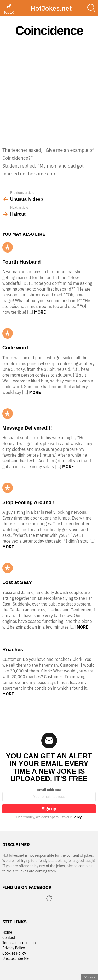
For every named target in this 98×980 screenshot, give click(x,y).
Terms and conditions (20, 943)
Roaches (13, 649)
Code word (15, 348)
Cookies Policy (14, 953)
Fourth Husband (22, 262)
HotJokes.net (51, 8)
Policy (77, 817)
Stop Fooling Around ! (28, 502)
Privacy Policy (14, 948)
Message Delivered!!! (27, 428)
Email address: (49, 795)
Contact (9, 938)
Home (7, 932)
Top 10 (9, 9)
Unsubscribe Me (16, 959)
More (40, 312)
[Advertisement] (49, 92)
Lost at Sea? (17, 582)
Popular (8, 247)
